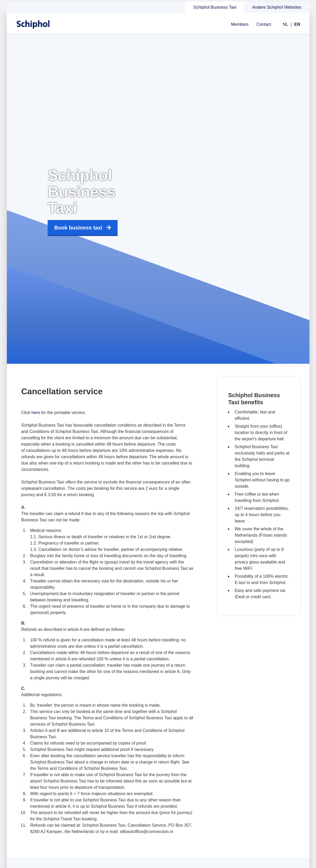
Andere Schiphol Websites (277, 7)
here (36, 413)
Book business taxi (82, 228)
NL (285, 24)
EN (297, 24)
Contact (264, 24)
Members (240, 24)
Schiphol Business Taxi (215, 7)
